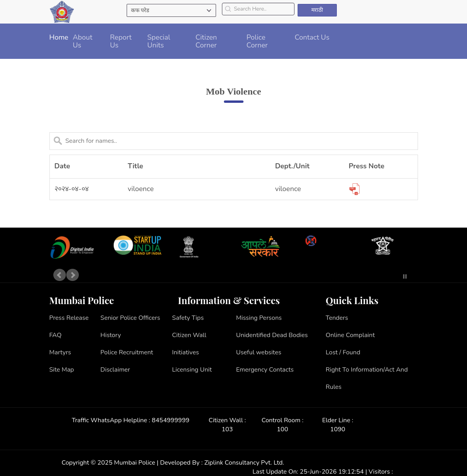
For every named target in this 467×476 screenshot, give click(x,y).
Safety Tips (188, 318)
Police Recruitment (127, 352)
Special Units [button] (159, 41)
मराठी (317, 10)
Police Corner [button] (257, 41)
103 (227, 429)
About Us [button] (83, 41)
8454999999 (171, 420)
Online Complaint (350, 335)
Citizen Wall (189, 335)
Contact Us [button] (312, 37)
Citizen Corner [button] (206, 41)
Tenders (337, 318)
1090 (338, 429)
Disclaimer (115, 370)
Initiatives (186, 352)
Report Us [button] (121, 41)
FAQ (56, 335)
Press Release (69, 318)
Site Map (62, 370)
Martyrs (60, 352)
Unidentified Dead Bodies (272, 335)
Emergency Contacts (265, 370)
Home (59, 37)
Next (73, 275)
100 (283, 429)
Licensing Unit (192, 370)
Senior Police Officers (130, 318)
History (111, 335)
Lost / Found (343, 352)
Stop (405, 276)
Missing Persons (259, 318)
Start (393, 276)
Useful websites (259, 352)
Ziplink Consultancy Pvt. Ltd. (244, 463)
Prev (60, 275)
